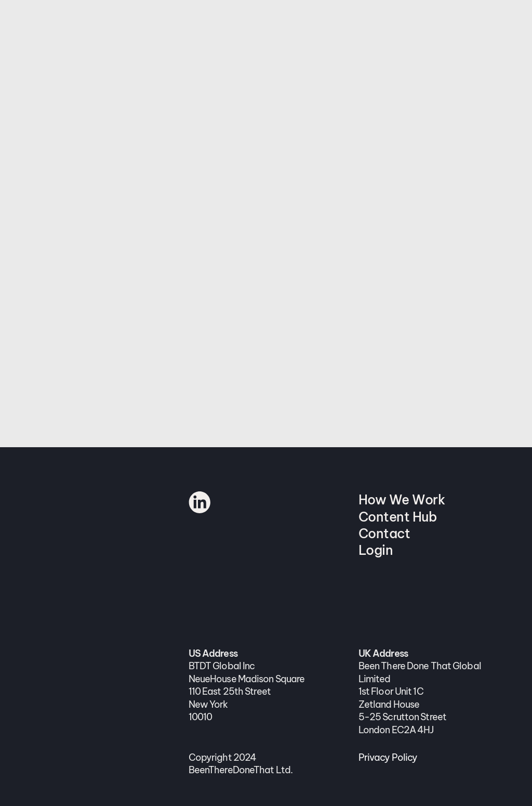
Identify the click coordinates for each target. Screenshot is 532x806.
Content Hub (398, 517)
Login (376, 550)
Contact (384, 534)
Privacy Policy (388, 757)
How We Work (402, 500)
